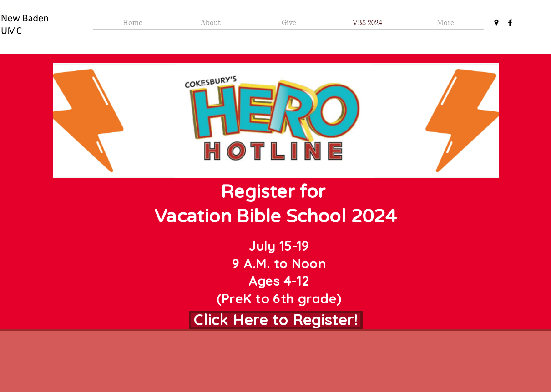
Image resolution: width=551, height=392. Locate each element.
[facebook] (510, 23)
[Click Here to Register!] (276, 320)
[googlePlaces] (496, 23)
